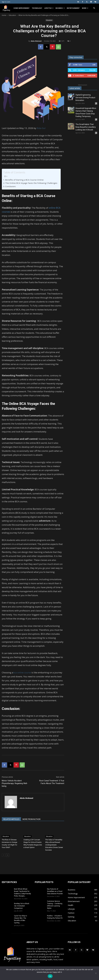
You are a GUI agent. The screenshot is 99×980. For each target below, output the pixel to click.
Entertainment (73, 8)
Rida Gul (41, 128)
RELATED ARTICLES (11, 819)
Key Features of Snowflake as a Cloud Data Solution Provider (55, 891)
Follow (92, 70)
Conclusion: (11, 186)
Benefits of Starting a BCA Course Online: (25, 180)
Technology (37, 8)
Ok (50, 976)
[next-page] (8, 855)
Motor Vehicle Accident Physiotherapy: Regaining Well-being (15, 783)
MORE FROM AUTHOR (32, 819)
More (85, 8)
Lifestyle (49, 8)
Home (4, 15)
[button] (94, 8)
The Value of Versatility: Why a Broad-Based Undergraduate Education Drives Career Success (54, 845)
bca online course (22, 672)
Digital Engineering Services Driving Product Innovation (85, 98)
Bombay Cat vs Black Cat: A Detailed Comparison (22, 906)
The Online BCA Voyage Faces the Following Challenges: (32, 183)
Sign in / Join (6, 2)
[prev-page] (3, 855)
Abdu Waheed (36, 41)
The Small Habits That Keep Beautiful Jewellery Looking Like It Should (86, 127)
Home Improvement (22, 8)
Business (60, 8)
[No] (96, 973)
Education (12, 15)
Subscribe (91, 75)
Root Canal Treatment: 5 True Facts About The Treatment (52, 782)
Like (94, 65)
